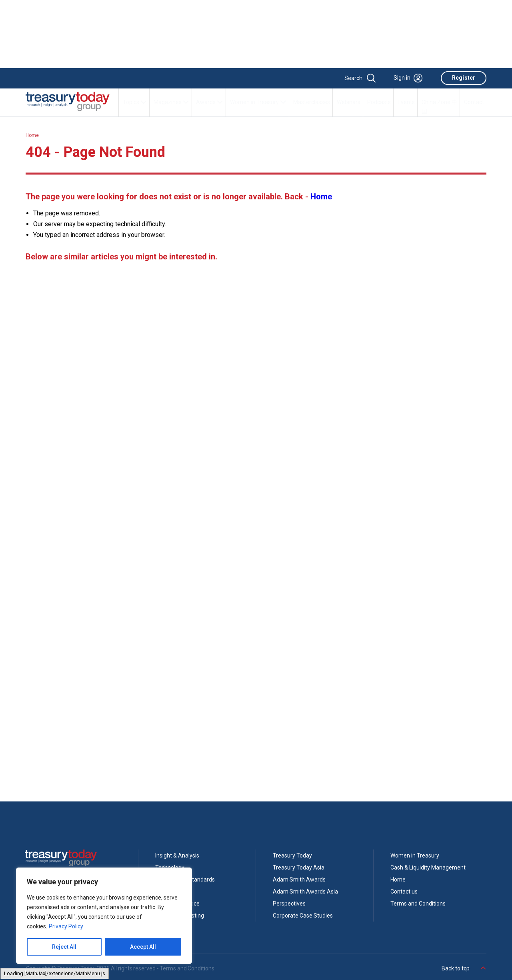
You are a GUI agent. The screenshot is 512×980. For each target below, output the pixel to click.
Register (464, 78)
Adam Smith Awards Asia (305, 892)
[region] (104, 916)
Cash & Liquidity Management (428, 868)
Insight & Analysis (177, 855)
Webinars (349, 102)
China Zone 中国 (439, 107)
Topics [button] (135, 102)
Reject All (64, 947)
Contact (474, 102)
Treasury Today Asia (299, 868)
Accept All (143, 947)
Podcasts (379, 102)
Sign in (408, 78)
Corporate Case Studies (303, 916)
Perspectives (289, 904)
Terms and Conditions (418, 904)
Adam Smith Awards (299, 880)
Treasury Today (292, 855)
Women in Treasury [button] (258, 102)
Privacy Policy (66, 926)
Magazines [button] (171, 102)
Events (406, 102)
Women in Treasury (415, 855)
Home (32, 135)
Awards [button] (210, 102)
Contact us (404, 892)
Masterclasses (312, 102)
